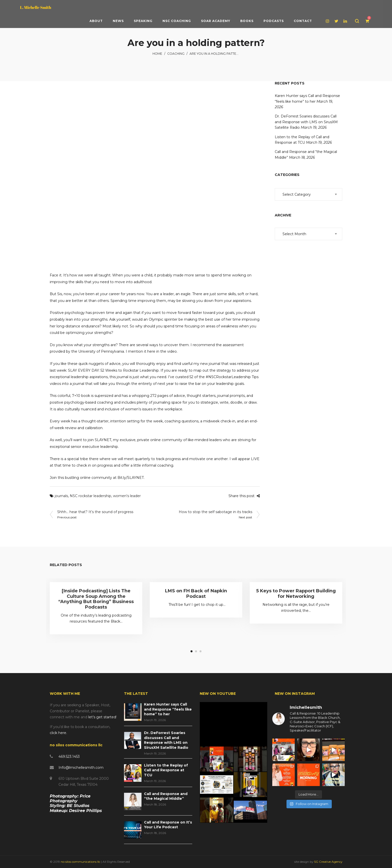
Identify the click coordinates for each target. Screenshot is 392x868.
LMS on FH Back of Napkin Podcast (196, 594)
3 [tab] (200, 651)
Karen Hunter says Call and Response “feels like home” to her (168, 709)
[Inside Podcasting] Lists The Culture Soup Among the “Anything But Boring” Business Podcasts (96, 599)
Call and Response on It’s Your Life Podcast (168, 825)
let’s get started (102, 717)
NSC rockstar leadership (90, 496)
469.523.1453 (69, 757)
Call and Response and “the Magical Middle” (166, 796)
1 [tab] (191, 651)
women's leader (127, 496)
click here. (58, 733)
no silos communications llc (81, 862)
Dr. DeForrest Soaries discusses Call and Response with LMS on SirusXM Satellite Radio (306, 122)
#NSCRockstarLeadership (228, 377)
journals (61, 496)
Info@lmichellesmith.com (81, 768)
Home (157, 54)
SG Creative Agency (328, 862)
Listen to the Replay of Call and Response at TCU (166, 770)
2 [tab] (196, 651)
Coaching (176, 54)
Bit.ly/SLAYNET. (131, 478)
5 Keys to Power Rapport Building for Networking (296, 594)
